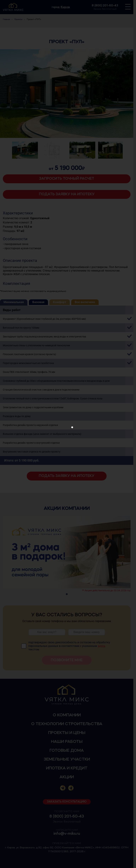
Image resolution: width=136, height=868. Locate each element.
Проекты (18, 19)
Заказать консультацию (68, 802)
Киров (66, 7)
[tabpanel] (68, 554)
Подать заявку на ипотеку (68, 194)
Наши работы (68, 742)
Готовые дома (68, 751)
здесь (102, 646)
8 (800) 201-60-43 (107, 5)
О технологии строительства (68, 724)
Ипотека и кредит (68, 768)
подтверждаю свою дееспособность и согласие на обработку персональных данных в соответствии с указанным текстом (70, 646)
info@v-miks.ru (68, 834)
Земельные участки (68, 759)
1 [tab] (68, 594)
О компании (68, 715)
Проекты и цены (68, 733)
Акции (68, 777)
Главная (6, 19)
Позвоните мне (68, 660)
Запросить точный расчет (68, 179)
